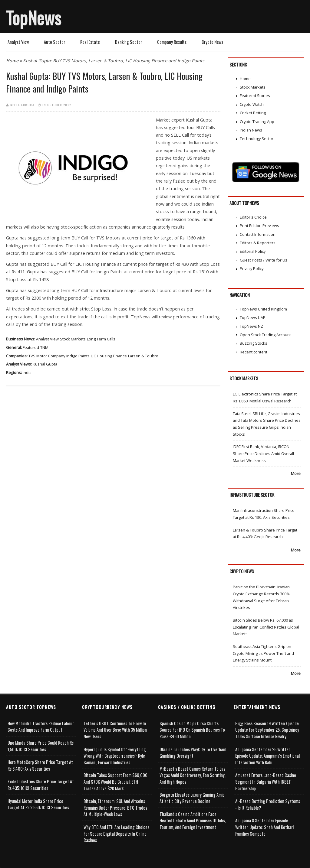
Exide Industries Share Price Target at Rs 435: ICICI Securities (41, 785)
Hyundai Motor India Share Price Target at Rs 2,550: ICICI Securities (38, 804)
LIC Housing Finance (109, 356)
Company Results (172, 42)
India (27, 372)
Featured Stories (255, 96)
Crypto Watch (252, 104)
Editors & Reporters (258, 243)
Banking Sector (129, 42)
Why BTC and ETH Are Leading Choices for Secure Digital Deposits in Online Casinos (116, 834)
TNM (44, 347)
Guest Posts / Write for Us (264, 260)
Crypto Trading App (257, 122)
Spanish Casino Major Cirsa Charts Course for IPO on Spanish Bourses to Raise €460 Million (192, 730)
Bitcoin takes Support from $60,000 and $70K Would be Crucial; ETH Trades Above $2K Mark (115, 782)
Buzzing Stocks (254, 343)
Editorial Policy (253, 251)
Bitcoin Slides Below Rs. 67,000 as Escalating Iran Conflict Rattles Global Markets (266, 627)
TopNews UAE (252, 317)
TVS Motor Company (47, 356)
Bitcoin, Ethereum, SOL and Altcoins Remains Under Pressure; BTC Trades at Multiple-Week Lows (115, 808)
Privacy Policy (252, 268)
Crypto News (212, 42)
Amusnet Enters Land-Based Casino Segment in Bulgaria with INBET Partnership (266, 782)
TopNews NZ (251, 326)
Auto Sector (54, 42)
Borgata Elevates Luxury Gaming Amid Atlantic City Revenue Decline (192, 798)
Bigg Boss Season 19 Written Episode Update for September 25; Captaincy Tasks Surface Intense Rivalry (267, 730)
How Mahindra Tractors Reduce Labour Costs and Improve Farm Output (41, 727)
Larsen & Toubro (143, 356)
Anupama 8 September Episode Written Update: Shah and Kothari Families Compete (264, 827)
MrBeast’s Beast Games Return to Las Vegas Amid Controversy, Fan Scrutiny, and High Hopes (193, 775)
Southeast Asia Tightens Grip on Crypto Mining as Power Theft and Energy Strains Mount (263, 653)
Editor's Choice (253, 217)
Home (12, 61)
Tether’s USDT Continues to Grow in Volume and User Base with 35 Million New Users (115, 730)
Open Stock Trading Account (265, 335)
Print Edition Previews (259, 226)
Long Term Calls (101, 339)
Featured (31, 347)
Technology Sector (257, 138)
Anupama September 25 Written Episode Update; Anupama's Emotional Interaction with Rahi (267, 756)
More (296, 473)
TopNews (34, 18)
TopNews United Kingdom (263, 309)
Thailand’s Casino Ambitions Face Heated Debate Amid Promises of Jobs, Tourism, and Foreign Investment (193, 821)
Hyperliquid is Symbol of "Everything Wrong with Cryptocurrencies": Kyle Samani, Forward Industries (115, 756)
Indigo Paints (78, 356)
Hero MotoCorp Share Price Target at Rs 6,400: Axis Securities (40, 765)
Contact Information (258, 234)
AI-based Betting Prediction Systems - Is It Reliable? (268, 804)
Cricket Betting (253, 113)
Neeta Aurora (22, 105)
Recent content (254, 352)
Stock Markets (73, 339)
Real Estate (90, 42)
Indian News (251, 130)
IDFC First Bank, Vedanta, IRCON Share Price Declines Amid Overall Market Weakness (263, 453)
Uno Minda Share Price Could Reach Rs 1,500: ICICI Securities (41, 746)
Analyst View (18, 42)
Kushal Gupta (45, 364)
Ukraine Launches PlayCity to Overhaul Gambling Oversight (193, 753)
